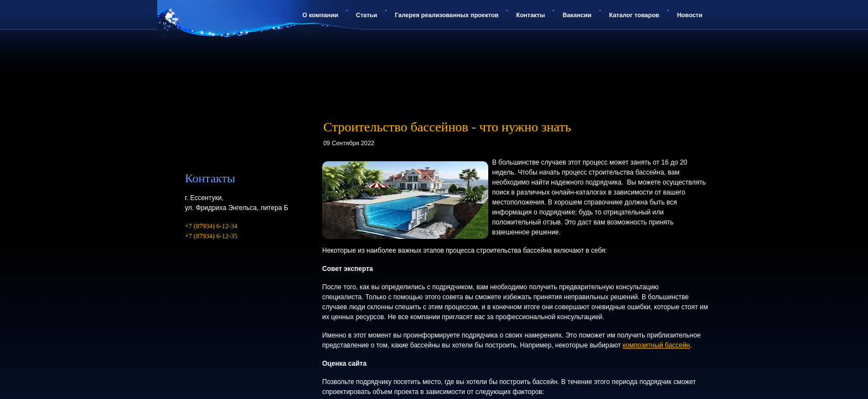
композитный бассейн (657, 345)
